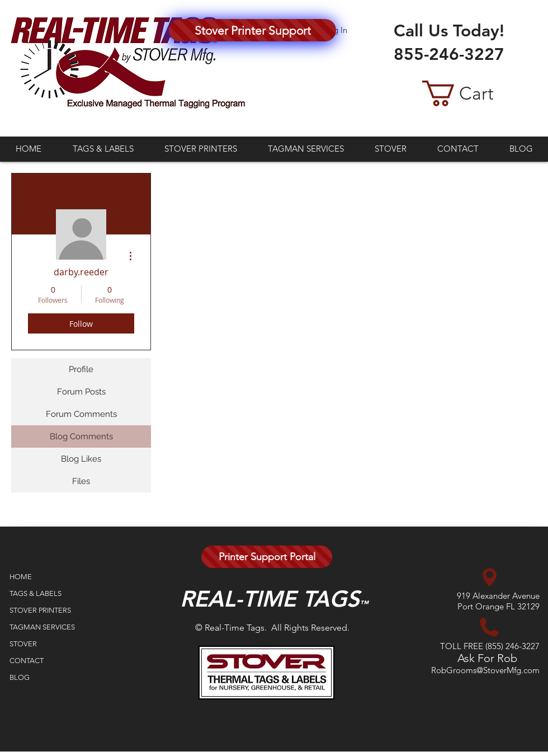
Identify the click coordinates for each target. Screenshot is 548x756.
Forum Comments (81, 414)
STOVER (23, 644)
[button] (474, 93)
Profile (81, 369)
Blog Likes (81, 459)
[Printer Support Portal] (267, 557)
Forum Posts (81, 392)
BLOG (20, 677)
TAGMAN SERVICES (42, 627)
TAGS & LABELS (36, 593)
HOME (21, 577)
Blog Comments (81, 436)
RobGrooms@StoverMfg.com (485, 670)
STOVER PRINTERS (40, 610)
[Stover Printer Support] (252, 30)
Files (81, 481)
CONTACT (27, 661)
